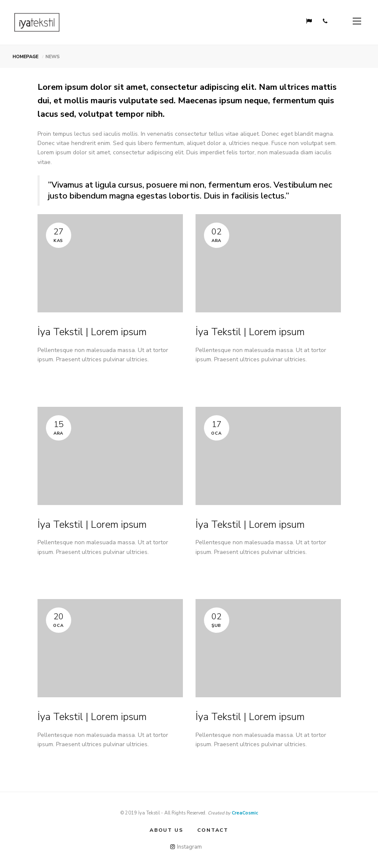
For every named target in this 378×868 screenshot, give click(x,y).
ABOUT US (166, 830)
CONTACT (213, 830)
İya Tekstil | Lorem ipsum (92, 332)
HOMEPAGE (25, 57)
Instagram (186, 847)
